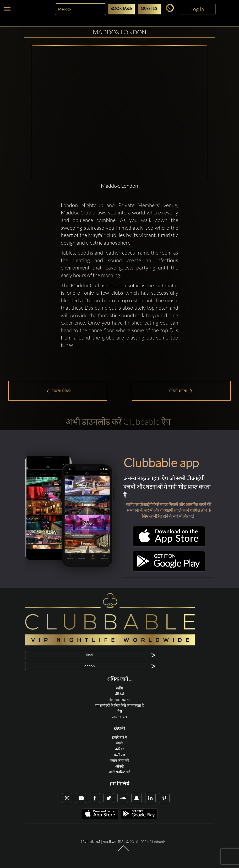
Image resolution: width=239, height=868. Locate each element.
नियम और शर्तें (91, 842)
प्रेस (120, 711)
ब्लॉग (119, 688)
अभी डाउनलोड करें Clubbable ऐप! (119, 421)
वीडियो (120, 694)
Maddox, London (119, 186)
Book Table (121, 9)
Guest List (150, 9)
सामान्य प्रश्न (119, 717)
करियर (120, 749)
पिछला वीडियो (58, 390)
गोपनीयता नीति (113, 842)
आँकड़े (119, 766)
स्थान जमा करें (120, 760)
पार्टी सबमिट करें (119, 772)
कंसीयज (119, 755)
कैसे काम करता (119, 700)
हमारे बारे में (120, 737)
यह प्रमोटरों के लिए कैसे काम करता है (119, 705)
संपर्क (119, 743)
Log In (197, 9)
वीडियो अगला (181, 390)
